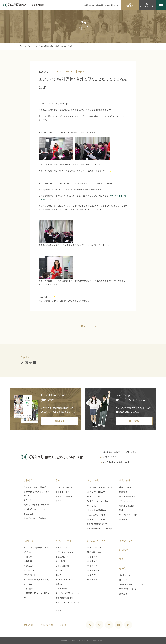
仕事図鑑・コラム (127, 519)
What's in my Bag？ (65, 579)
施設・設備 (60, 561)
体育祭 (59, 575)
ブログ (30, 46)
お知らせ (124, 550)
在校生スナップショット (66, 552)
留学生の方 (29, 570)
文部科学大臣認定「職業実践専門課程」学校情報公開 (100, 5)
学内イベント (61, 547)
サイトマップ (125, 575)
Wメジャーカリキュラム (98, 501)
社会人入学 (29, 566)
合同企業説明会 (127, 506)
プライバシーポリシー (129, 589)
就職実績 (123, 492)
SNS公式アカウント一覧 (35, 509)
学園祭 (59, 570)
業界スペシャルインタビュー (36, 505)
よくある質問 (29, 514)
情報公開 (123, 580)
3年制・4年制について (97, 524)
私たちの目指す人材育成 (35, 487)
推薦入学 (28, 561)
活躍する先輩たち (127, 496)
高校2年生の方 (94, 547)
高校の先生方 (94, 570)
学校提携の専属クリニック (67, 593)
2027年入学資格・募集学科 (36, 547)
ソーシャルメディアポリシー (131, 584)
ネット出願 (29, 589)
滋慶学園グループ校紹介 (35, 518)
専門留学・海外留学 (96, 492)
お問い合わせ (46, 625)
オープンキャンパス (130, 541)
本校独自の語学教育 (97, 510)
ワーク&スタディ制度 (129, 515)
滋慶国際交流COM (64, 598)
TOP (22, 46)
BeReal (59, 584)
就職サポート (125, 487)
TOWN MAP (61, 589)
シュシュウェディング (97, 515)
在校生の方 (93, 557)
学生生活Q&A (62, 557)
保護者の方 (93, 566)
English (81, 72)
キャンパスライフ (65, 541)
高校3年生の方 (94, 552)
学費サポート (30, 575)
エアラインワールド (64, 496)
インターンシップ (127, 501)
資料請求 (123, 594)
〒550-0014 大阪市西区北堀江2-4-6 (119, 452)
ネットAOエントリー (33, 584)
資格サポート (125, 510)
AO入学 (27, 552)
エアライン (57, 72)
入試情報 (28, 541)
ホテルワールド (62, 492)
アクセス (28, 500)
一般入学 (28, 557)
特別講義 (92, 506)
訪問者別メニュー (97, 541)
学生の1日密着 (62, 566)
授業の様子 (70, 72)
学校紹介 (28, 480)
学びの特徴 (93, 480)
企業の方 (92, 575)
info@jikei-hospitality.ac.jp (116, 462)
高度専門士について (97, 519)
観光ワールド (61, 501)
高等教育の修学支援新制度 (36, 579)
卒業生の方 (93, 561)
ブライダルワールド (64, 487)
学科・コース (62, 480)
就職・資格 (125, 480)
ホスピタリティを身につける (100, 487)
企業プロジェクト (95, 496)
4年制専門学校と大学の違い (100, 529)
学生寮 (59, 611)
